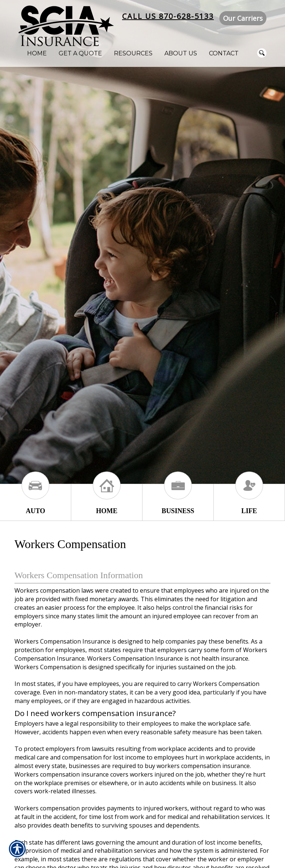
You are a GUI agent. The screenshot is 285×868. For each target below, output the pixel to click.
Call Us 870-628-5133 (168, 16)
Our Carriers (243, 18)
